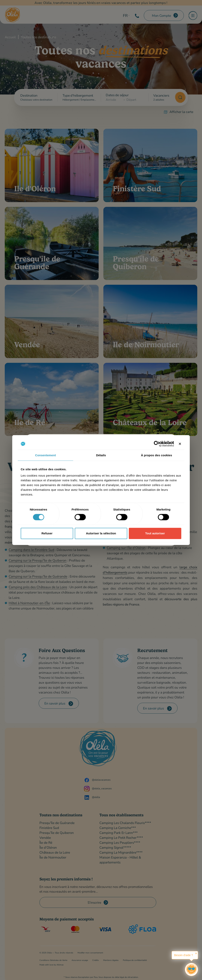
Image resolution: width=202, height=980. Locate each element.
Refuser (47, 533)
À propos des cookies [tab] (156, 455)
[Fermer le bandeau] (180, 444)
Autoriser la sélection (101, 533)
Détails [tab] (101, 455)
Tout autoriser (155, 533)
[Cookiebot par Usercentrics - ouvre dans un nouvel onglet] (157, 444)
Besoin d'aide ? (184, 955)
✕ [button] (196, 953)
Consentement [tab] (45, 455)
